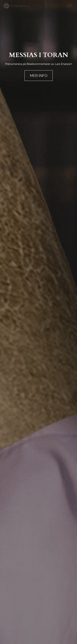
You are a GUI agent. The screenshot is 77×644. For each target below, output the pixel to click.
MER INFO (39, 76)
